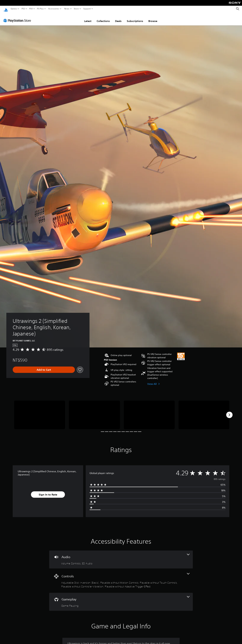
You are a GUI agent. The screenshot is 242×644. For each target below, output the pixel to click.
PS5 (23, 9)
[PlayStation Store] (18, 17)
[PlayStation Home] (6, 9)
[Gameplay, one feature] (121, 599)
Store (76, 9)
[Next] (229, 412)
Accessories (54, 9)
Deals (118, 18)
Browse (153, 18)
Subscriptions (135, 18)
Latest (88, 18)
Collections (103, 18)
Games (14, 9)
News (67, 9)
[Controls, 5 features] (121, 578)
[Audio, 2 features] (121, 556)
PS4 (31, 9)
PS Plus (40, 9)
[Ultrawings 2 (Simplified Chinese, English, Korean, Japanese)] (40, 412)
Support (87, 9)
